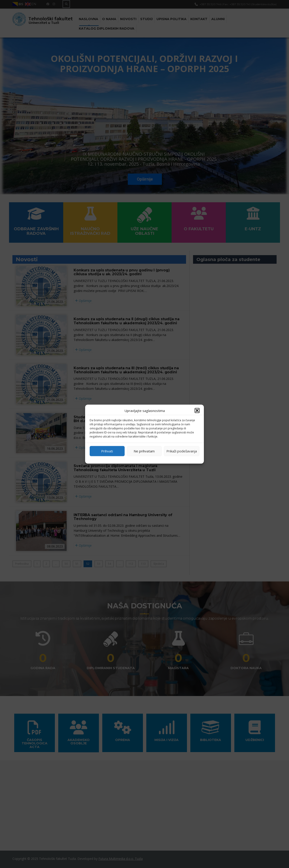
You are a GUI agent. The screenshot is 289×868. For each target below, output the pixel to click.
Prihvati (107, 451)
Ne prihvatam (144, 451)
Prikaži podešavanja (182, 451)
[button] (197, 410)
